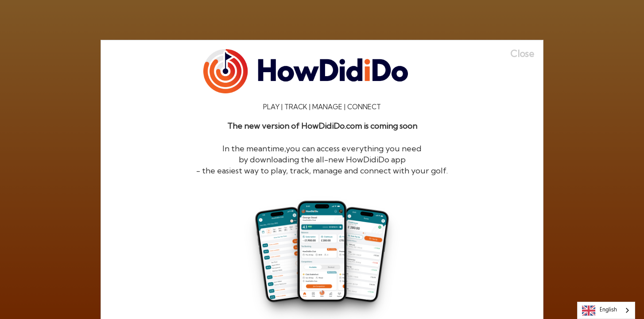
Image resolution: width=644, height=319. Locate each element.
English (599, 311)
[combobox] (606, 310)
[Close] (527, 54)
